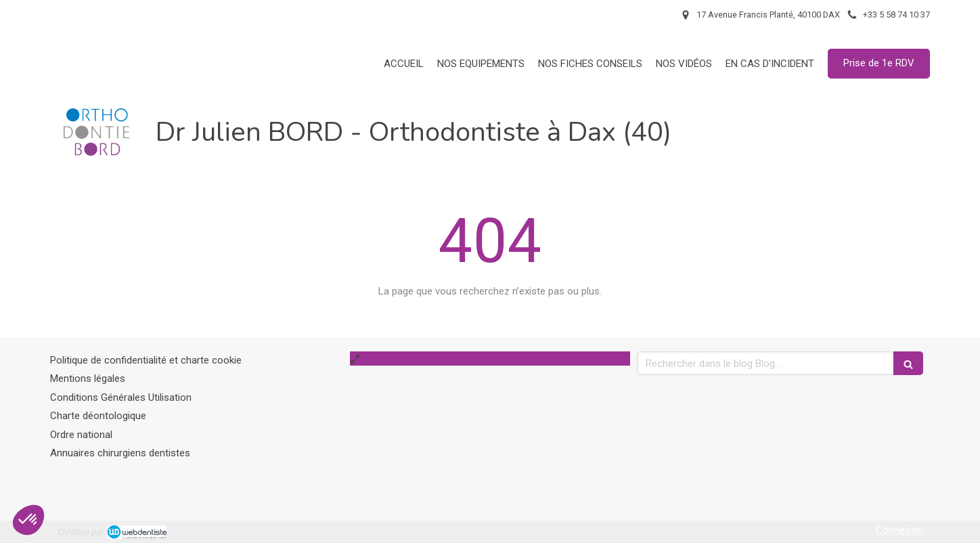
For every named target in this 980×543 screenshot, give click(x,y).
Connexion (899, 530)
